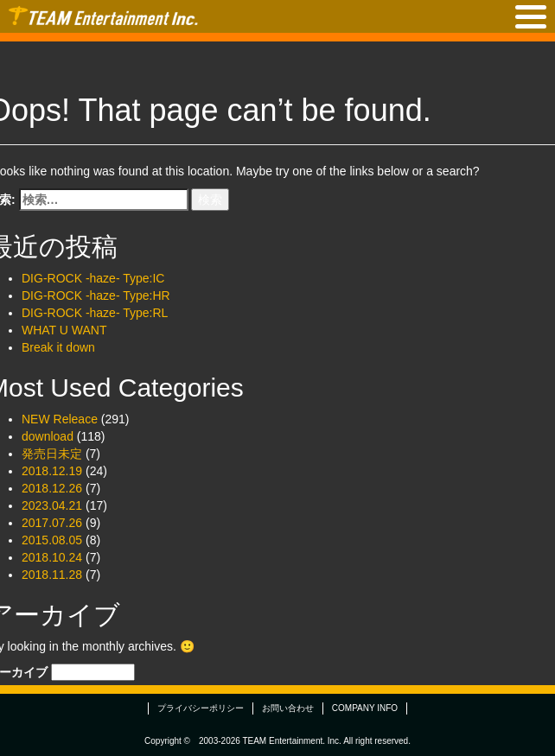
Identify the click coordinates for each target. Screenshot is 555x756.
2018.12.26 (52, 488)
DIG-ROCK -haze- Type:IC (93, 278)
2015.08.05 (52, 540)
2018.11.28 (52, 575)
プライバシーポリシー (201, 708)
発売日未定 (52, 454)
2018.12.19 (52, 471)
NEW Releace (60, 419)
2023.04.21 (52, 505)
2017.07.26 (52, 523)
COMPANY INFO (365, 708)
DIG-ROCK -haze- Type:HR (96, 295)
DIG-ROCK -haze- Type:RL (95, 313)
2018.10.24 (52, 557)
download (48, 436)
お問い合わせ (288, 708)
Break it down (58, 347)
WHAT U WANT (64, 330)
